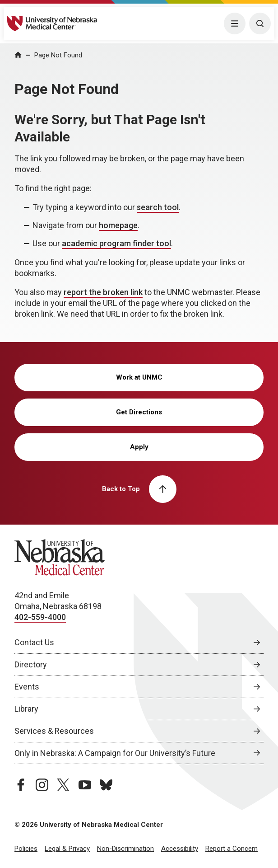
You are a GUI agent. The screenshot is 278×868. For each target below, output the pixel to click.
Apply (139, 447)
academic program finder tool (116, 243)
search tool (158, 207)
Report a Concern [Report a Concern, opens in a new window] (232, 849)
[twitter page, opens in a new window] (63, 785)
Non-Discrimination (125, 849)
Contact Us (34, 642)
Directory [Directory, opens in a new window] (31, 664)
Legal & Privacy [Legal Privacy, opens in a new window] (67, 849)
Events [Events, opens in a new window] (27, 687)
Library (26, 709)
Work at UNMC (139, 377)
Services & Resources (54, 731)
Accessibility (180, 849)
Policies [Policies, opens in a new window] (26, 849)
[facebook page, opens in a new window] (21, 785)
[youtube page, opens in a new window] (85, 785)
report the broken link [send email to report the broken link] (103, 292)
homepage (118, 225)
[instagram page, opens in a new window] (42, 785)
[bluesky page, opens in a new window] (106, 785)
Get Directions (139, 412)
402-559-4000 (40, 617)
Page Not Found (58, 55)
